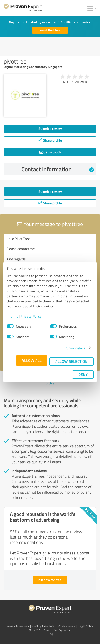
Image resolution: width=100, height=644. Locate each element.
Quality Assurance (43, 626)
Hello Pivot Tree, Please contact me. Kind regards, (50, 261)
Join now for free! (50, 580)
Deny (83, 374)
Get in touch (50, 152)
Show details (76, 348)
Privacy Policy (31, 316)
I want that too (49, 30)
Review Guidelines (18, 626)
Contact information (58, 169)
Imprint (12, 316)
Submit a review (50, 129)
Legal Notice (86, 626)
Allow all (32, 360)
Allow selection (71, 361)
